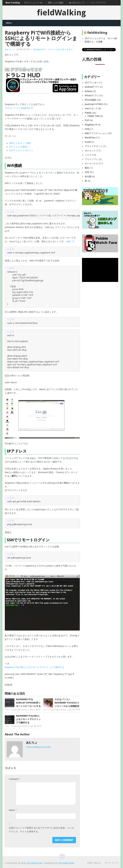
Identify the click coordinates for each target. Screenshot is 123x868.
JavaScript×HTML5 (94, 104)
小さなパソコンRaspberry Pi (19, 108)
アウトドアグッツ (94, 146)
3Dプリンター (92, 83)
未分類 (88, 176)
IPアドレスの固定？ (19, 147)
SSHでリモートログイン (21, 150)
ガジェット (90, 151)
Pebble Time (94, 116)
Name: (13, 810)
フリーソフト (91, 159)
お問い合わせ (94, 863)
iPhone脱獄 (90, 100)
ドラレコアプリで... (99, 3)
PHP (87, 120)
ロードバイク (91, 164)
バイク (88, 155)
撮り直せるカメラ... (77, 3)
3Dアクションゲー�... (34, 3)
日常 (87, 172)
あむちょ (9, 49)
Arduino (89, 91)
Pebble (88, 113)
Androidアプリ (92, 87)
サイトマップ (111, 863)
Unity (87, 129)
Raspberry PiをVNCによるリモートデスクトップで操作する (35, 667)
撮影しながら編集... (56, 3)
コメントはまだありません (60, 49)
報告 (87, 168)
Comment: (15, 779)
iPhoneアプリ (92, 96)
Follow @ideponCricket (39, 747)
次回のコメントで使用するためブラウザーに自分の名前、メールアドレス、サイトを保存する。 (41, 830)
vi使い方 (70, 241)
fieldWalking (61, 13)
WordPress (90, 138)
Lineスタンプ (91, 108)
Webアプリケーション (96, 133)
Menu (9, 23)
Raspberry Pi (39, 49)
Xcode (88, 142)
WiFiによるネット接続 (20, 143)
